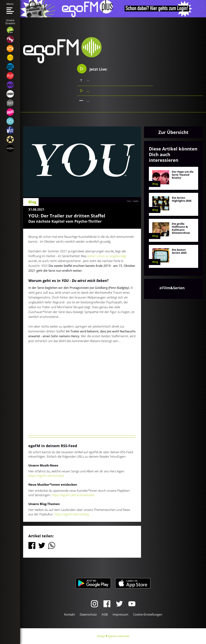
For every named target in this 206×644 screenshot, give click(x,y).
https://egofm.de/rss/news (46, 476)
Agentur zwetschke (119, 636)
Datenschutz (88, 614)
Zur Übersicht (173, 132)
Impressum (121, 614)
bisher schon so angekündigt (107, 256)
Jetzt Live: (92, 69)
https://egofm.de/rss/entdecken (73, 495)
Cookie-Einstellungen (148, 614)
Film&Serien (173, 288)
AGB (105, 614)
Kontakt (70, 614)
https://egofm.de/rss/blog (72, 514)
